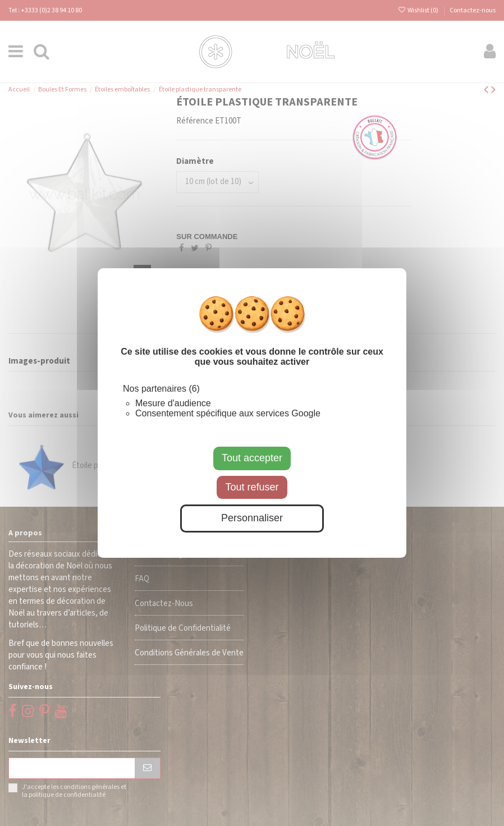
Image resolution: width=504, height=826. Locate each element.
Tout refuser (252, 487)
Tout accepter (252, 458)
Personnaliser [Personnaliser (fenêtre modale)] (252, 518)
